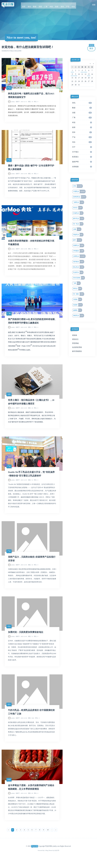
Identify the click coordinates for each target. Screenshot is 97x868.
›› (56, 840)
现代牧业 (79, 262)
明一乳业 (78, 224)
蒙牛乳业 (79, 219)
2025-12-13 (21, 103)
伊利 (78, 186)
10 (48, 840)
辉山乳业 (79, 267)
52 (30, 486)
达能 (77, 229)
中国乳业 (79, 191)
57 (30, 331)
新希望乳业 (80, 197)
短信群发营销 (77, 347)
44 (30, 572)
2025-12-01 (21, 803)
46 (30, 413)
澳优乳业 (79, 316)
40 (30, 176)
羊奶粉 (78, 299)
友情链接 (82, 167)
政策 (56, 5)
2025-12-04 (21, 727)
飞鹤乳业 (79, 202)
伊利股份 (79, 251)
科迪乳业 (78, 213)
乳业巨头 (78, 272)
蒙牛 (78, 240)
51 (30, 644)
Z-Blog (46, 860)
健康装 (78, 310)
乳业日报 (9, 5)
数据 (37, 5)
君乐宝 (78, 208)
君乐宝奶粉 (79, 278)
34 (30, 103)
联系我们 (82, 157)
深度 (41, 5)
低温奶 (78, 305)
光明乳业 (79, 256)
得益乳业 (78, 235)
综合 (70, 5)
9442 (31, 727)
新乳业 (78, 289)
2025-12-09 (21, 176)
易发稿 (75, 335)
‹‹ (8, 840)
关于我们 (82, 152)
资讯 (32, 5)
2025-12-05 (21, 331)
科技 (51, 5)
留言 (91, 48)
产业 (65, 5)
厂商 (46, 5)
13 (89, 74)
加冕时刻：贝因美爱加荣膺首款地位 (27, 640)
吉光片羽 (57, 860)
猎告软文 (75, 339)
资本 (61, 5)
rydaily (13, 103)
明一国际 (79, 294)
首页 (27, 5)
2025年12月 (76, 60)
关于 (82, 147)
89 (30, 803)
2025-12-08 (21, 252)
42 (30, 252)
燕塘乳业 (79, 245)
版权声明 (82, 162)
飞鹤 (77, 283)
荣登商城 (75, 343)
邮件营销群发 (77, 351)
